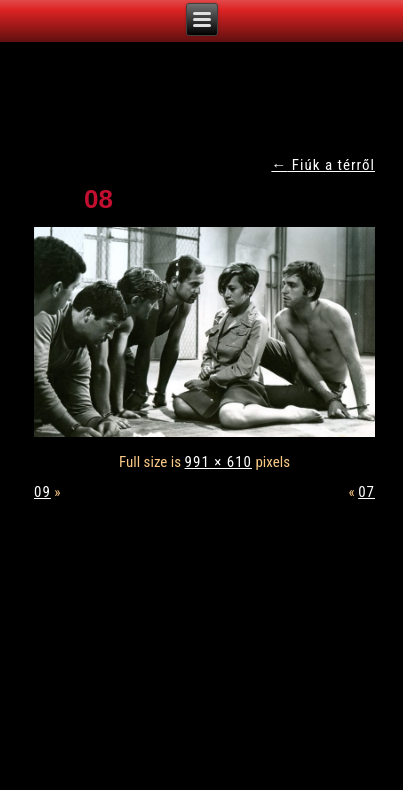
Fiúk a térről (323, 165)
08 (98, 199)
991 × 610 (218, 462)
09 (42, 492)
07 (366, 492)
